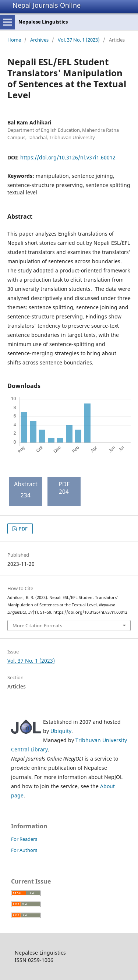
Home (14, 40)
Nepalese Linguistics (43, 22)
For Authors (24, 850)
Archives (39, 40)
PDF (23, 529)
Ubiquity (61, 731)
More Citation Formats (37, 625)
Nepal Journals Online (47, 5)
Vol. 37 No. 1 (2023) (79, 40)
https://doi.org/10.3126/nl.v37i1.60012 (68, 157)
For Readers (24, 839)
